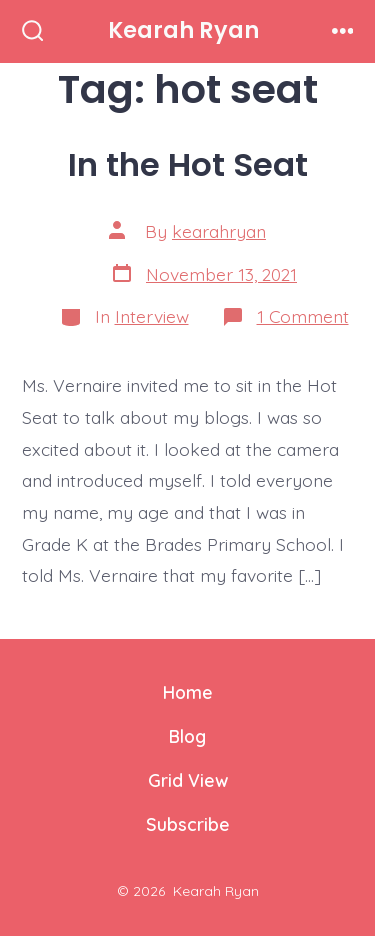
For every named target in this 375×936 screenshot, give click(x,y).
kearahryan (219, 231)
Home (188, 692)
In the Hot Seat (188, 164)
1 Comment (303, 316)
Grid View (188, 780)
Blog (187, 736)
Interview (152, 316)
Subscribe (188, 824)
